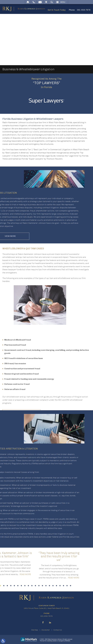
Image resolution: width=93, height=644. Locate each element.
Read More (13, 578)
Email (40, 2)
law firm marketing (47, 641)
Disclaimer (46, 630)
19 (3, 586)
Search (52, 2)
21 (10, 586)
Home (28, 2)
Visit (46, 2)
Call (34, 2)
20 (6, 586)
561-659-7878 (84, 10)
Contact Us (58, 630)
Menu (63, 2)
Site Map (35, 630)
